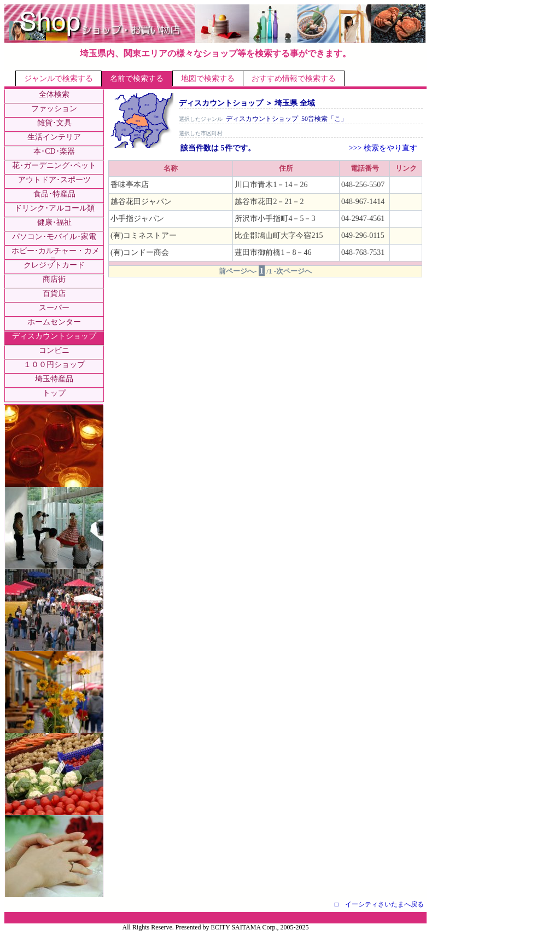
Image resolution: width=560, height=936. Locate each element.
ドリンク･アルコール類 (54, 208)
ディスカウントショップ (54, 336)
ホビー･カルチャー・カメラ (56, 256)
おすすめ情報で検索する (294, 79)
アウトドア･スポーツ (54, 180)
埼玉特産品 (54, 379)
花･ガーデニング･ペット (54, 165)
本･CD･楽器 (54, 151)
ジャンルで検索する (59, 79)
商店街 (54, 279)
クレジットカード (54, 265)
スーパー (54, 308)
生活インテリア (54, 137)
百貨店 (54, 293)
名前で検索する (137, 79)
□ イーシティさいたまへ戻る (379, 904)
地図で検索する (208, 79)
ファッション (54, 109)
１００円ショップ (54, 365)
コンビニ (54, 350)
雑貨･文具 (54, 123)
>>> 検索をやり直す (383, 148)
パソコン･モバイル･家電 (54, 237)
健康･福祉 (54, 222)
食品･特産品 (54, 194)
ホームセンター (54, 322)
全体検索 (54, 94)
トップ (54, 393)
